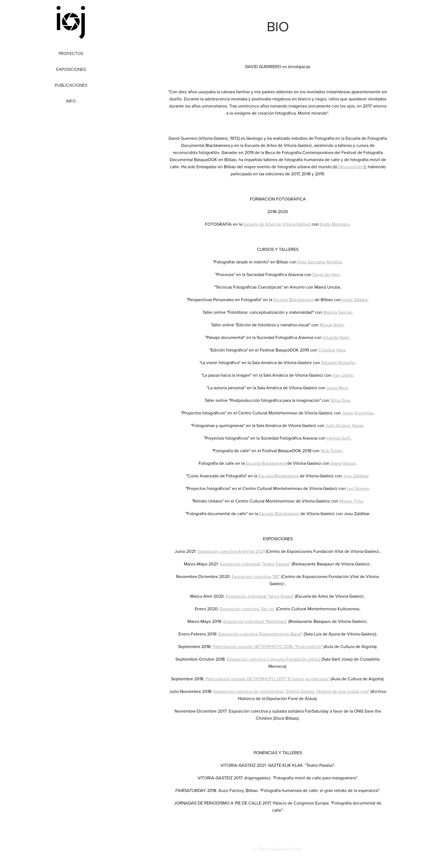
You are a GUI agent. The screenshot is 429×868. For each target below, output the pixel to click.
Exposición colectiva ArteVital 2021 (231, 551)
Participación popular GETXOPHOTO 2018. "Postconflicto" (267, 646)
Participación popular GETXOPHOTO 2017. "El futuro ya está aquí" (267, 679)
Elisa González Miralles (320, 262)
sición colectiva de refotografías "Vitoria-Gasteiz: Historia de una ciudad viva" (296, 691)
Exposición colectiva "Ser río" (247, 609)
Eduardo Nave (336, 337)
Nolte (338, 325)
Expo (218, 691)
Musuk (326, 325)
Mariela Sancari (338, 312)
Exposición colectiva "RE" (256, 576)
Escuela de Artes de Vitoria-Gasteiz (277, 224)
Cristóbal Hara (332, 350)
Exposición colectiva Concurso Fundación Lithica (274, 659)
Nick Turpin (331, 451)
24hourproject (351, 167)
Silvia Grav (340, 400)
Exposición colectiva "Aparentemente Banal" (260, 634)
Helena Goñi (339, 438)
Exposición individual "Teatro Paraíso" (255, 564)
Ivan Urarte (343, 375)
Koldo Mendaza (335, 224)
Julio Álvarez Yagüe (344, 425)
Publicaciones (71, 85)
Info (71, 101)
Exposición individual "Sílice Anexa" (260, 596)
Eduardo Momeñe (338, 362)
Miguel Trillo (351, 501)
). (380, 551)
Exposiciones (71, 69)
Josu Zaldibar (356, 476)
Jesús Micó (337, 388)
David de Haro (326, 274)
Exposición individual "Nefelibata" (255, 621)
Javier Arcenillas (358, 413)
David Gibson (343, 463)
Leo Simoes (358, 488)
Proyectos (71, 53)
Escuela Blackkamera (293, 300)
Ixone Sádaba (355, 300)
